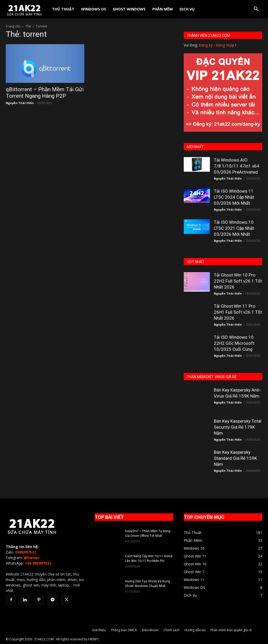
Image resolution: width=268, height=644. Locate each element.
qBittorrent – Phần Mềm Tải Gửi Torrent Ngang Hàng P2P (45, 93)
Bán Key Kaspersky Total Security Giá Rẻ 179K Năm (238, 427)
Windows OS (94, 9)
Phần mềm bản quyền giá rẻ (231, 630)
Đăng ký (206, 45)
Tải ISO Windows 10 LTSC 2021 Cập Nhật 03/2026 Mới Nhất (234, 228)
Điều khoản (150, 630)
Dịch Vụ (187, 9)
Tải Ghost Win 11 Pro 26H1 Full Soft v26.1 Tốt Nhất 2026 (238, 312)
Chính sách (172, 630)
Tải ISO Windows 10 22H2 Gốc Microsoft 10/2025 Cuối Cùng (234, 343)
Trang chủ (13, 26)
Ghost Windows (129, 9)
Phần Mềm (163, 9)
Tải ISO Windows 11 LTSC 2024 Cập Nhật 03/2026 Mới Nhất (234, 197)
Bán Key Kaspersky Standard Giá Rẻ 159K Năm (235, 458)
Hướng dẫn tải (195, 630)
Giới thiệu (99, 630)
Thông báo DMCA (124, 630)
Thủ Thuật (63, 9)
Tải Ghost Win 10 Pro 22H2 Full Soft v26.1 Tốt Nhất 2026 (238, 281)
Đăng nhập (225, 45)
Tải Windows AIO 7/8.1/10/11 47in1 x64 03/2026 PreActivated (237, 166)
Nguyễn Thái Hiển (20, 103)
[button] (256, 10)
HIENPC (94, 639)
